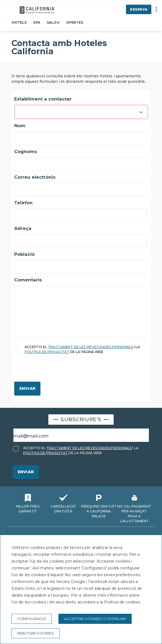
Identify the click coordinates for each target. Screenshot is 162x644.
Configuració (32, 619)
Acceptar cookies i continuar (95, 619)
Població (24, 254)
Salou (53, 22)
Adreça (23, 228)
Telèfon (23, 203)
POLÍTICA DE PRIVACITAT (47, 352)
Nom (20, 126)
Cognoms (26, 151)
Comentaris (28, 280)
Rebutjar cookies (36, 633)
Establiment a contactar (43, 99)
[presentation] (56, 371)
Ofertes (75, 22)
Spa (36, 22)
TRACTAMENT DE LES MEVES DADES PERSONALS (90, 347)
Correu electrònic (35, 177)
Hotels (19, 22)
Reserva (139, 9)
